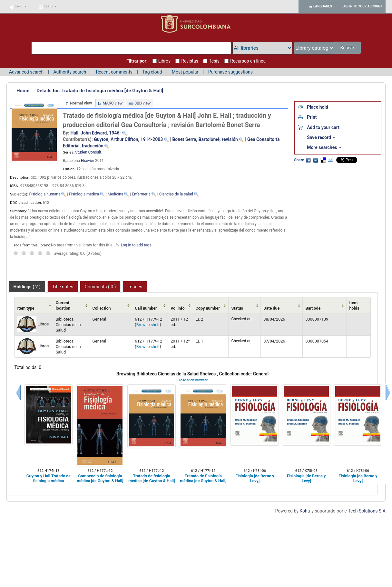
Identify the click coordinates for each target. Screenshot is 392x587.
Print (312, 117)
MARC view (113, 103)
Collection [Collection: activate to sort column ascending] (102, 308)
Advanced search (26, 72)
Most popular (185, 72)
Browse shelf (148, 325)
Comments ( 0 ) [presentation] (100, 287)
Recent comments (114, 72)
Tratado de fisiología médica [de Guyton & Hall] (100, 91)
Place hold (318, 107)
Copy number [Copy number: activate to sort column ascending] (208, 308)
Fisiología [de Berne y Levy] (255, 478)
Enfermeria (141, 194)
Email (330, 160)
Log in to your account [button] (362, 6)
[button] (18, 6)
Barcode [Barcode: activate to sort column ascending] (313, 308)
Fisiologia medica (84, 194)
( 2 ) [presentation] (27, 287)
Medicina (115, 194)
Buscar (348, 48)
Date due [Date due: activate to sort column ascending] (271, 308)
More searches (324, 147)
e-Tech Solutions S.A (365, 511)
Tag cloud (152, 72)
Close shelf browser (192, 380)
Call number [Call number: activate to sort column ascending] (146, 308)
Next (388, 393)
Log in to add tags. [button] (137, 245)
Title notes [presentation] (63, 287)
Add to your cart (323, 127)
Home (23, 91)
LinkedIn (316, 160)
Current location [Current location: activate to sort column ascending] (63, 305)
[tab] (27, 287)
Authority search (70, 72)
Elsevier (88, 161)
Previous (18, 393)
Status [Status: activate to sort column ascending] (237, 308)
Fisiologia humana (45, 194)
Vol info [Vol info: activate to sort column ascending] (178, 308)
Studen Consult (88, 152)
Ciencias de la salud (176, 194)
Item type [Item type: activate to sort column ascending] (26, 308)
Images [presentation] (135, 287)
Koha (305, 511)
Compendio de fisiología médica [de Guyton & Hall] (100, 478)
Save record (321, 137)
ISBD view (142, 103)
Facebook (308, 160)
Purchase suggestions (230, 72)
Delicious (323, 160)
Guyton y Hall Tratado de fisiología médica (49, 478)
